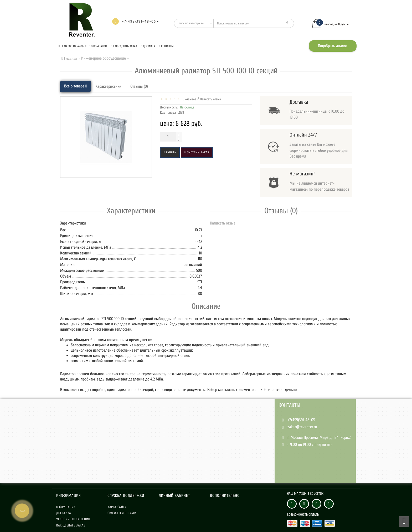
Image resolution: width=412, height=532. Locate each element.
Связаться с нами (122, 513)
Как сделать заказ (124, 46)
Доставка (148, 46)
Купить (170, 152)
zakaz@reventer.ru (302, 427)
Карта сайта (117, 507)
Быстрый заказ (197, 152)
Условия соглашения (73, 519)
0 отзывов (189, 99)
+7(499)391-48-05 (301, 420)
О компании (98, 46)
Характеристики (109, 86)
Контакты (166, 46)
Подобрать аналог (333, 46)
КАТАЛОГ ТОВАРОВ (73, 46)
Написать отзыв (210, 99)
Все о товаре (76, 86)
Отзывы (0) (139, 86)
